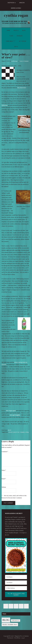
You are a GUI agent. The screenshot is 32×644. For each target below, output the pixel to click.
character (11, 432)
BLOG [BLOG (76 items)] (6, 620)
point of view (16, 432)
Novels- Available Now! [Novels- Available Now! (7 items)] (10, 624)
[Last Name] (16, 583)
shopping (22, 432)
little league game (11, 411)
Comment (5, 452)
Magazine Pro (18, 636)
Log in (23, 638)
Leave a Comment (24, 61)
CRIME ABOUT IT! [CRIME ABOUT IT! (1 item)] (16, 620)
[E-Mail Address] (16, 588)
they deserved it (22, 88)
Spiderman (5, 105)
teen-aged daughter (15, 415)
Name (4, 470)
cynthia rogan (16, 15)
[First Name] (16, 577)
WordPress (17, 638)
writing (27, 432)
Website (4, 487)
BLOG (10, 430)
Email (4, 479)
